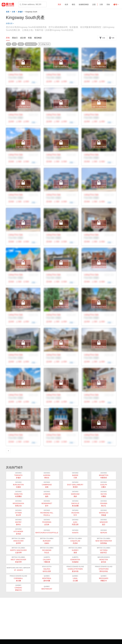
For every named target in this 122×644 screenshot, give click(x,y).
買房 (59, 4)
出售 (13, 12)
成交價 (23, 38)
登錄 (108, 4)
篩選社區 (10, 23)
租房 (66, 4)
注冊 (101, 4)
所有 (8, 38)
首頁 (8, 12)
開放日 (15, 38)
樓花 (73, 4)
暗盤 (30, 38)
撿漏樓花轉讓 (84, 4)
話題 (94, 4)
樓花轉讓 (38, 38)
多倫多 (20, 12)
